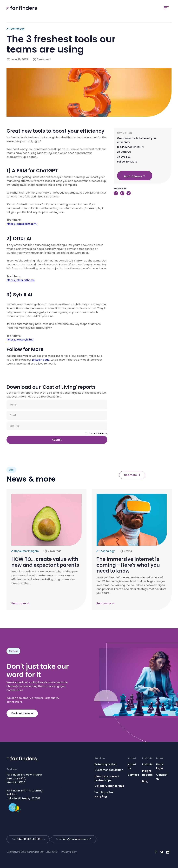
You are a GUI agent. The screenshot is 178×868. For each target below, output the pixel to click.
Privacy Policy (69, 852)
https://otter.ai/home (21, 280)
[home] (22, 8)
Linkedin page (40, 360)
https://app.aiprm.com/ (22, 224)
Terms (104, 433)
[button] (166, 8)
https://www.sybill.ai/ (20, 340)
